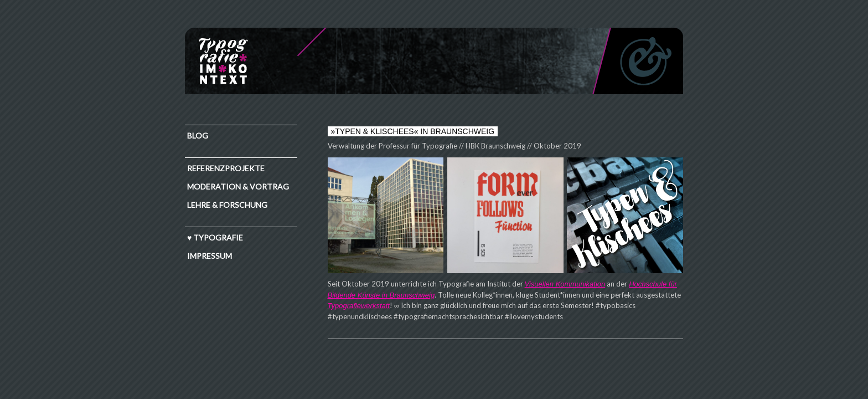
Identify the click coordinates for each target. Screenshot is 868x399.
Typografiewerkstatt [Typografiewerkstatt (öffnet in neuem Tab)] (359, 306)
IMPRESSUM (210, 256)
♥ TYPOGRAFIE (215, 237)
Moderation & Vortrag (238, 186)
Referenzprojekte (226, 168)
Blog (198, 135)
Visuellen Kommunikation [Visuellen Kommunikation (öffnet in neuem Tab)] (565, 284)
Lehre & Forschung (227, 205)
